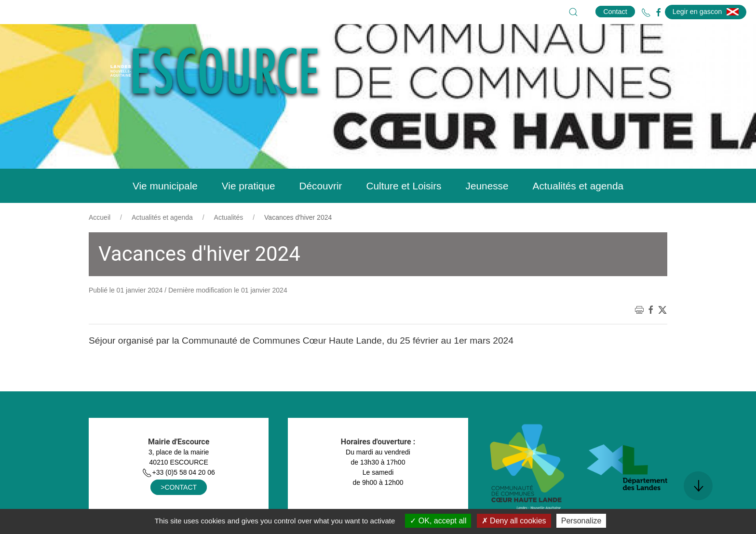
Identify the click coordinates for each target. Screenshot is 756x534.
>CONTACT (179, 487)
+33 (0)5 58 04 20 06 (178, 472)
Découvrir (320, 186)
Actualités (229, 217)
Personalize (581, 521)
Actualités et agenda (578, 186)
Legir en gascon (706, 12)
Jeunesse (487, 186)
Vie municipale (165, 186)
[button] (573, 12)
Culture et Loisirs (404, 186)
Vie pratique (249, 186)
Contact (615, 12)
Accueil (100, 217)
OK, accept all (438, 521)
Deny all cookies (514, 521)
